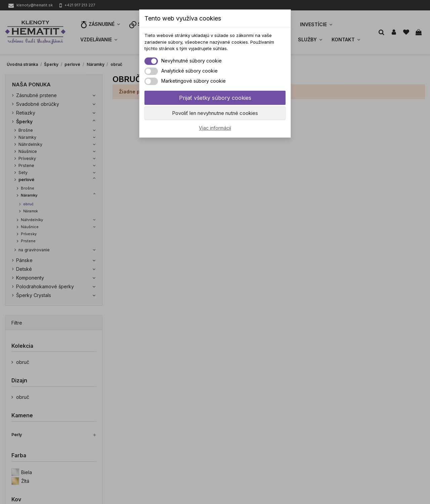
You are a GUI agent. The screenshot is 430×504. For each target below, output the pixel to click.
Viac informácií (215, 128)
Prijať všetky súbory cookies (215, 98)
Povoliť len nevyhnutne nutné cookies (215, 113)
